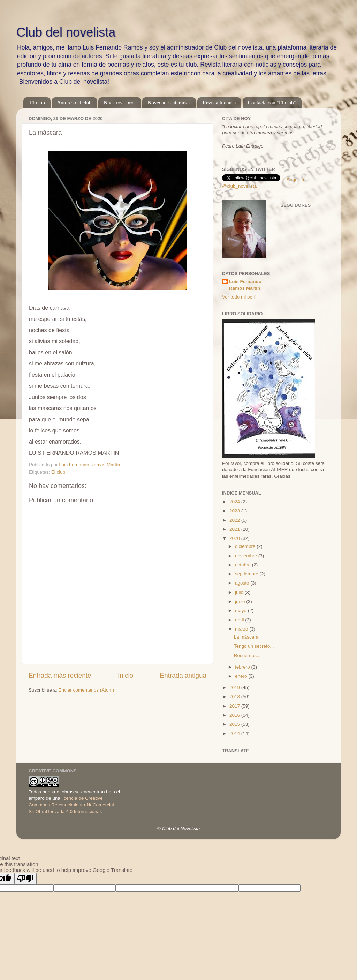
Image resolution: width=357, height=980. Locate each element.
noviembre (247, 556)
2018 (235, 697)
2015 (235, 724)
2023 (235, 511)
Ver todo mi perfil (240, 297)
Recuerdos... (247, 655)
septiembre (247, 574)
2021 (235, 529)
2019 (235, 688)
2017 (235, 706)
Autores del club (74, 103)
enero (242, 676)
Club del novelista (66, 32)
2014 (235, 734)
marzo (242, 629)
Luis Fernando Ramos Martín (245, 285)
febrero (243, 667)
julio (240, 592)
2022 (235, 520)
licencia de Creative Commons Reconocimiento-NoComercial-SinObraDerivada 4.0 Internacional (72, 805)
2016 (235, 715)
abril (240, 620)
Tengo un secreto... (254, 646)
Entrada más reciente (60, 675)
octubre (244, 565)
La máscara (246, 637)
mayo (241, 610)
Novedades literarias (169, 103)
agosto (243, 583)
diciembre (246, 546)
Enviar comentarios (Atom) (86, 690)
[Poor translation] (25, 879)
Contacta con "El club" (272, 103)
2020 (235, 538)
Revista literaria (219, 103)
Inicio (126, 675)
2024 (235, 502)
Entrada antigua (183, 675)
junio (241, 601)
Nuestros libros (119, 103)
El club (37, 103)
